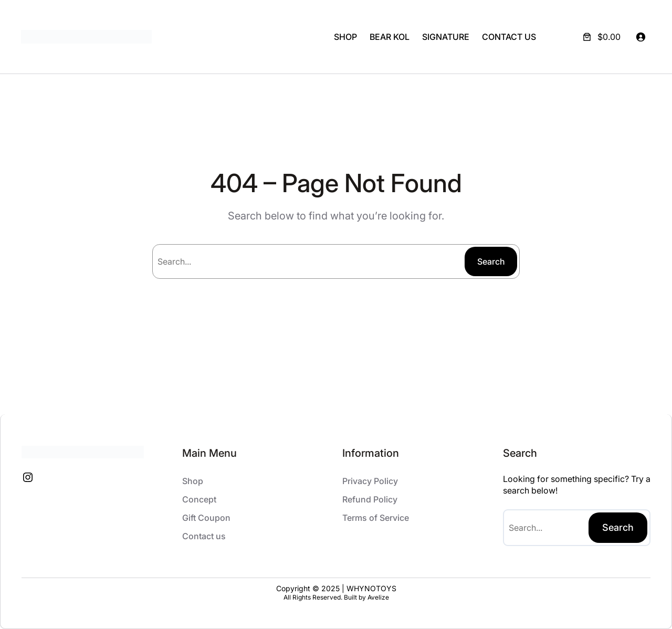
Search (491, 261)
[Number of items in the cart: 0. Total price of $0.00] (601, 37)
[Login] (640, 37)
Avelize (378, 597)
